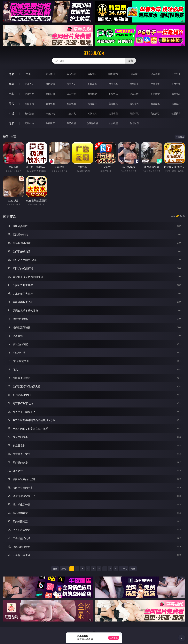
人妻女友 (71, 113)
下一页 (124, 569)
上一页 (64, 569)
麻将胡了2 (113, 74)
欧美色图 (71, 104)
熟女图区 (155, 104)
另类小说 (134, 113)
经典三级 (134, 94)
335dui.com (94, 53)
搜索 (130, 61)
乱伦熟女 (155, 94)
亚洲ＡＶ (29, 84)
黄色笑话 (155, 113)
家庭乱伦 (50, 113)
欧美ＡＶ (71, 84)
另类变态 (176, 94)
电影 (12, 94)
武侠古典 (92, 113)
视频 (12, 84)
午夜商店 (50, 123)
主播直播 (155, 84)
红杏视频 (113, 123)
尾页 (133, 569)
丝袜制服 (134, 84)
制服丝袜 (113, 94)
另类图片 (176, 104)
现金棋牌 (155, 74)
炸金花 (134, 74)
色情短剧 (134, 123)
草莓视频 (71, 123)
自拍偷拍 (50, 84)
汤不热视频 (92, 123)
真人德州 (50, 74)
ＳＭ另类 (176, 84)
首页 (55, 569)
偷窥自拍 (29, 104)
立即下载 (114, 638)
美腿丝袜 (113, 104)
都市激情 (29, 113)
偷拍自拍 (50, 94)
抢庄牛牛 (176, 74)
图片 (12, 104)
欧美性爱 (92, 94)
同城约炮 (29, 123)
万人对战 (71, 74)
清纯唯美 (134, 104)
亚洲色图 (50, 104)
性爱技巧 (176, 113)
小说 (12, 113)
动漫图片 (92, 104)
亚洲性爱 (29, 94)
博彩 (12, 74)
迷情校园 (113, 113)
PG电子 (29, 74)
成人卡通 (71, 94)
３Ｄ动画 (92, 84)
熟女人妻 (113, 84)
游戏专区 (92, 74)
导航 (12, 123)
